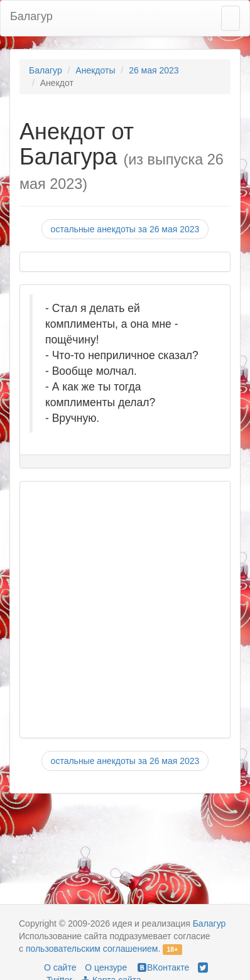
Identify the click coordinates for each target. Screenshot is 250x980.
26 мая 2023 (154, 70)
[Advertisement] (119, 610)
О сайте (60, 967)
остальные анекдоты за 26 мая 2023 (125, 229)
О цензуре (106, 967)
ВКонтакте (162, 967)
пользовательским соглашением (92, 949)
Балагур (31, 16)
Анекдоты (95, 70)
